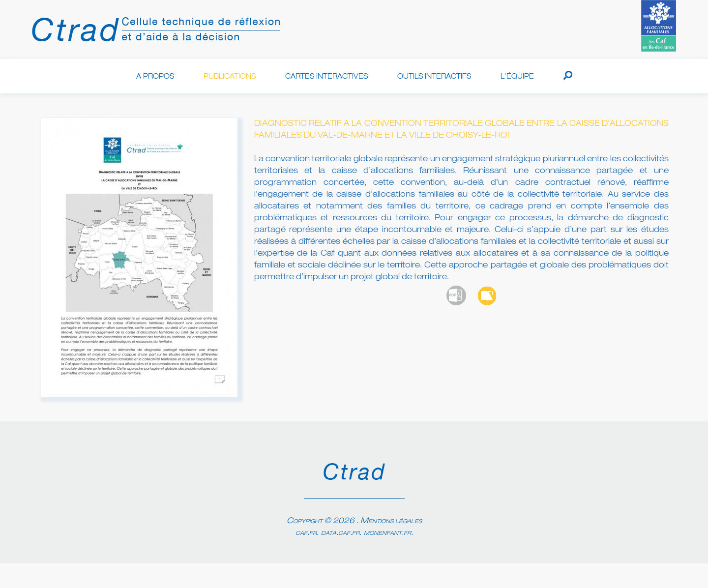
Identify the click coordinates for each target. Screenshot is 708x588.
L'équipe (517, 77)
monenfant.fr (387, 533)
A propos (155, 77)
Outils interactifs (434, 77)
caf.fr (306, 533)
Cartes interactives (326, 77)
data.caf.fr (340, 533)
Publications (230, 77)
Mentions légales (391, 521)
